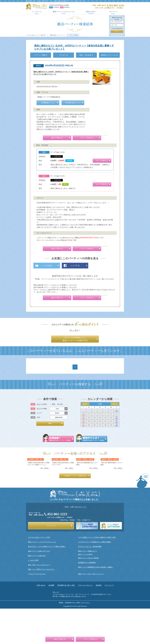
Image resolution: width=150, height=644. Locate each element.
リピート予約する (87, 163)
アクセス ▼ (64, 55)
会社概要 (51, 620)
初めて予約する (57, 163)
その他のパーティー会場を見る (75, 511)
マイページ (113, 12)
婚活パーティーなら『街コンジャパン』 (91, 609)
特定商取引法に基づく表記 (66, 620)
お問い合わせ (41, 620)
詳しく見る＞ (45, 503)
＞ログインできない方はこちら (117, 28)
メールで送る (47, 291)
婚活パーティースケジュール (64, 12)
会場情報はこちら (48, 128)
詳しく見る (74, 365)
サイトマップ (109, 620)
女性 (60, 439)
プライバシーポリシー (85, 620)
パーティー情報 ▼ (41, 55)
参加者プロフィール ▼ (109, 55)
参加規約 (99, 620)
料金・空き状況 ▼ (86, 55)
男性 (53, 439)
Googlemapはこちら (73, 128)
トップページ (37, 12)
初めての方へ (91, 12)
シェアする (75, 291)
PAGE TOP (143, 515)
